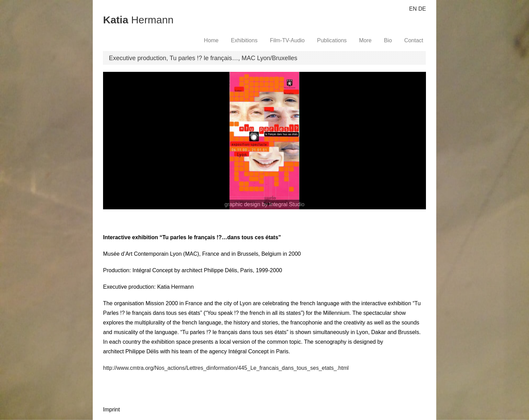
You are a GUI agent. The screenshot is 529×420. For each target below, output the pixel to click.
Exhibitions (244, 40)
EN (413, 9)
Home (211, 40)
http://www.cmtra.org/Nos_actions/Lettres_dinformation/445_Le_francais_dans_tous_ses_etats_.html (226, 368)
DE (422, 9)
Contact (414, 40)
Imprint (111, 410)
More (365, 40)
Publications (332, 40)
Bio (388, 40)
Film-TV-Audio (287, 40)
